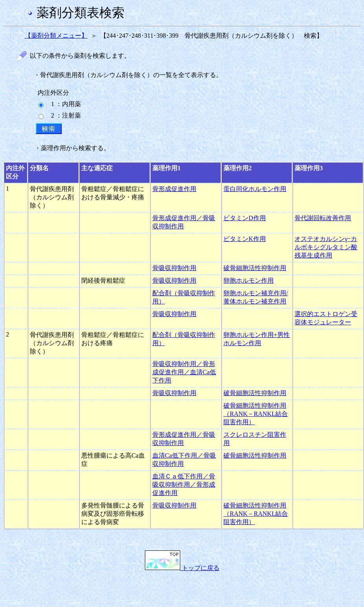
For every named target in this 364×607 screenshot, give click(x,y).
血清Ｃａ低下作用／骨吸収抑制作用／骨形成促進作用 (184, 485)
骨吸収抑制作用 (174, 268)
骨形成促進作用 (174, 189)
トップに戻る (182, 568)
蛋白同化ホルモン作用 (255, 189)
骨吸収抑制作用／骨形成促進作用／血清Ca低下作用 (184, 372)
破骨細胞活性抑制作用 (255, 268)
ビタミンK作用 (245, 239)
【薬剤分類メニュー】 (56, 36)
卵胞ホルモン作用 (249, 281)
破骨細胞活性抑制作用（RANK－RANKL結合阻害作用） (256, 414)
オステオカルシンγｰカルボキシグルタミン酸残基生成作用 (326, 247)
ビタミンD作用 (245, 218)
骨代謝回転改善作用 (323, 218)
